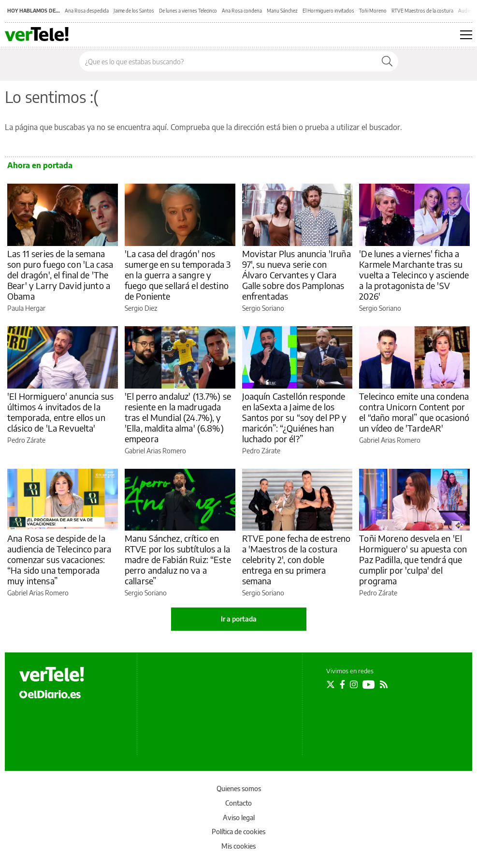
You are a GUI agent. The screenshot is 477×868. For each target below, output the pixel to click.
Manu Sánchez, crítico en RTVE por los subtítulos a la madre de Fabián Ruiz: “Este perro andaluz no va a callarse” (178, 559)
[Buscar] (387, 61)
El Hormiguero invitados (328, 11)
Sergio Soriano (263, 308)
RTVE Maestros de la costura (422, 11)
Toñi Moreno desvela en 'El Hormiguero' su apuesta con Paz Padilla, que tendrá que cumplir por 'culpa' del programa (413, 559)
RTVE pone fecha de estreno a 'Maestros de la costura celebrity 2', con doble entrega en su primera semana (296, 559)
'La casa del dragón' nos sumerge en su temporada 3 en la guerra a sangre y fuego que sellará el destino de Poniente (178, 275)
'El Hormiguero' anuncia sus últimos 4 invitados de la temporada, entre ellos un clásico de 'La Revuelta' (60, 412)
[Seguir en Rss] (384, 684)
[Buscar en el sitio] (228, 61)
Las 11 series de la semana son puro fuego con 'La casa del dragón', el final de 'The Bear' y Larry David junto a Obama (60, 275)
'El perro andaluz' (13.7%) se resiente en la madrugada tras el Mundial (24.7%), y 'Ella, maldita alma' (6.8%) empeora (178, 417)
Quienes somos (239, 788)
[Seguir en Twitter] (331, 684)
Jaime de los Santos (134, 11)
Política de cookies (238, 832)
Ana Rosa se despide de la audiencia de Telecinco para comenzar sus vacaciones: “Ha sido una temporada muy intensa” (59, 559)
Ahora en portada (40, 165)
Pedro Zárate (26, 440)
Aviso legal (239, 817)
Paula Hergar (26, 308)
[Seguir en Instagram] (354, 684)
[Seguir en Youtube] (369, 684)
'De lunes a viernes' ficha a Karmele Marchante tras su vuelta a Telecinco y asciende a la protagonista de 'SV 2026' (414, 275)
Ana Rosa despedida (87, 11)
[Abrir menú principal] (466, 35)
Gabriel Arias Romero (155, 451)
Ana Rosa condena (242, 11)
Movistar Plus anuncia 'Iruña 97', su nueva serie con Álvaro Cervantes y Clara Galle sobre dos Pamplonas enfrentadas (296, 275)
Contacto (238, 803)
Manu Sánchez (282, 11)
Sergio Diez (141, 308)
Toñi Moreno (373, 11)
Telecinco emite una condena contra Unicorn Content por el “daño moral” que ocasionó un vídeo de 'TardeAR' (414, 412)
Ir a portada (239, 619)
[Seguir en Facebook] (342, 684)
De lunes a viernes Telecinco (188, 11)
